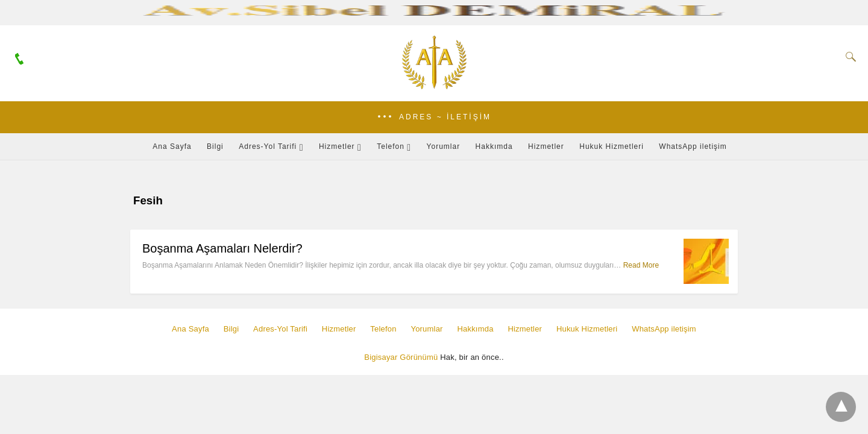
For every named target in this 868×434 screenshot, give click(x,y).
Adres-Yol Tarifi (268, 146)
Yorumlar (444, 146)
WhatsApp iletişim (693, 146)
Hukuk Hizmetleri (612, 146)
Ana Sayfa (172, 146)
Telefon (391, 146)
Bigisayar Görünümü (401, 357)
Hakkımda (494, 146)
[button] (434, 117)
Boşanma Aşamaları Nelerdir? (222, 248)
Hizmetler (337, 146)
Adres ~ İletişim (445, 117)
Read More (641, 265)
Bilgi (215, 146)
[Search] (848, 57)
